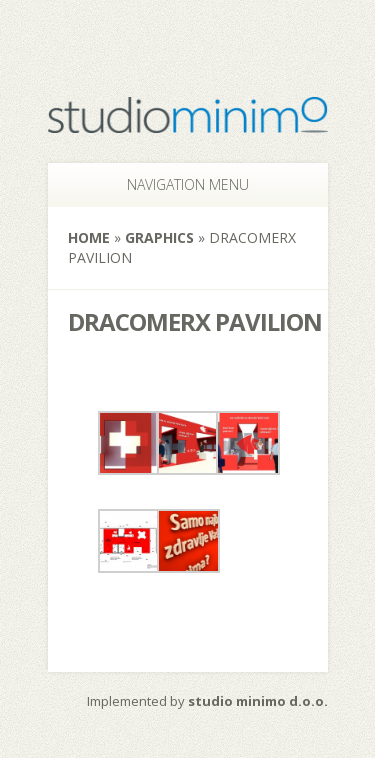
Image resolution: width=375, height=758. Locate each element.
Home (89, 237)
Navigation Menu (177, 184)
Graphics (159, 237)
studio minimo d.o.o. (258, 701)
